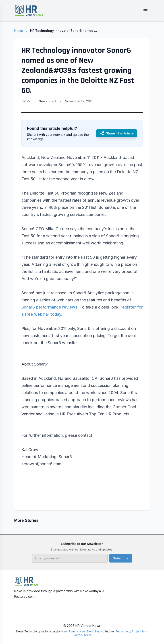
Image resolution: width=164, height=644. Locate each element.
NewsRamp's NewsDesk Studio (82, 631)
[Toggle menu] (145, 11)
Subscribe (121, 558)
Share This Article (117, 133)
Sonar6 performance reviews (49, 307)
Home (19, 31)
